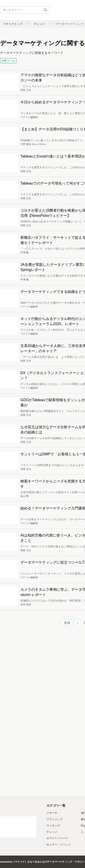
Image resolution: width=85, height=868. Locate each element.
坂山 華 (24, 496)
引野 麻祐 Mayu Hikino (33, 144)
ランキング (53, 826)
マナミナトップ (13, 24)
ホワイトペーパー (57, 838)
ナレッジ (39, 24)
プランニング (55, 819)
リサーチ (52, 813)
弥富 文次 (26, 90)
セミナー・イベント (59, 845)
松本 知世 (26, 604)
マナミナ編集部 (29, 117)
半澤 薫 (24, 252)
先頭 (67, 623)
